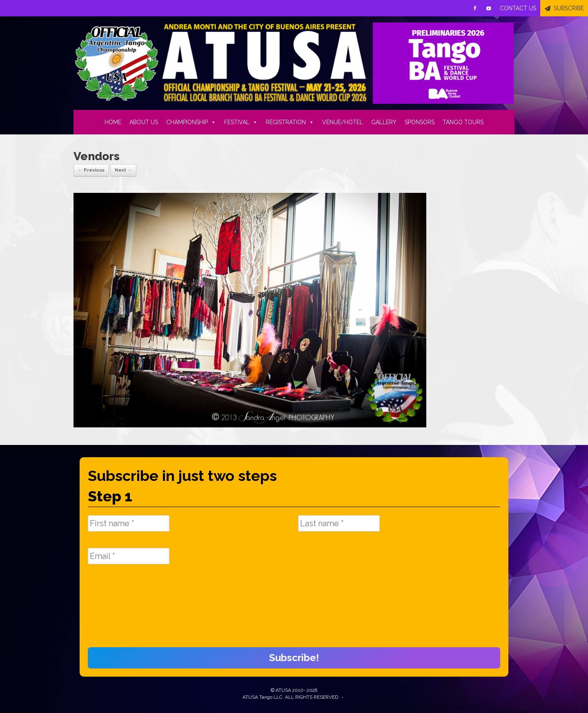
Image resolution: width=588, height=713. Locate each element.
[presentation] (121, 610)
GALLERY (384, 122)
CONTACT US (518, 8)
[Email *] (129, 556)
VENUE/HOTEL (343, 122)
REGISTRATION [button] (290, 122)
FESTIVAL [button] (241, 122)
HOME (113, 122)
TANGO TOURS (463, 122)
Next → (123, 170)
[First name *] (129, 523)
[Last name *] (339, 523)
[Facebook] (475, 8)
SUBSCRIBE (569, 8)
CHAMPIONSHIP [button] (191, 122)
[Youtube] (489, 8)
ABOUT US (144, 122)
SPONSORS (420, 122)
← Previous (91, 170)
